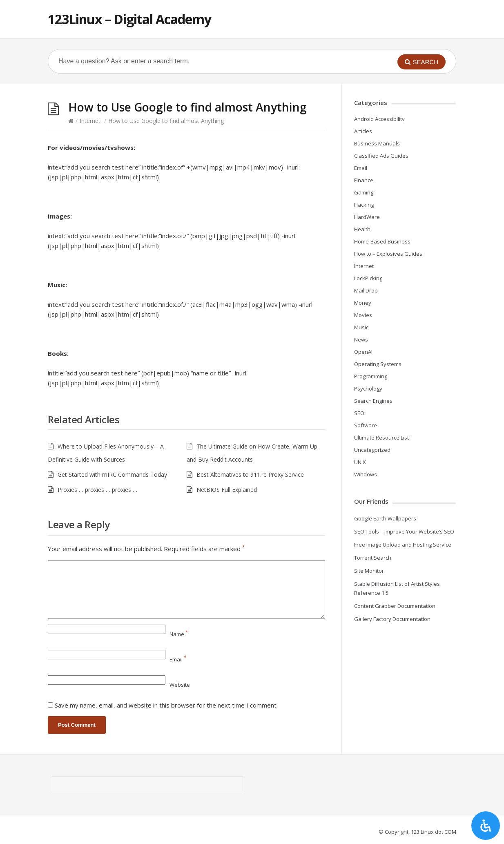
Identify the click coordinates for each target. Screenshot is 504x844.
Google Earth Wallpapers (385, 518)
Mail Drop (366, 290)
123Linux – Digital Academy (129, 19)
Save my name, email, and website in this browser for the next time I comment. (166, 705)
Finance (364, 180)
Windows (366, 474)
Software (366, 425)
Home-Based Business (382, 241)
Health (362, 229)
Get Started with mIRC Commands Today (112, 474)
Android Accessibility (379, 119)
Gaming (364, 192)
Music (361, 327)
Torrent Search (373, 558)
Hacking (364, 205)
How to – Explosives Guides (388, 254)
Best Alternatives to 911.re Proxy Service (250, 474)
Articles (363, 131)
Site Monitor (369, 571)
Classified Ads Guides (381, 156)
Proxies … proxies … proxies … (97, 490)
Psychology (368, 389)
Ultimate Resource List (381, 438)
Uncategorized (372, 450)
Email (178, 659)
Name (179, 634)
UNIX (360, 462)
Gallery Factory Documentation (392, 619)
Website (180, 685)
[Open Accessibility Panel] (486, 826)
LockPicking (368, 278)
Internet (90, 121)
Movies (363, 315)
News (361, 339)
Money (363, 303)
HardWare (367, 217)
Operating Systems (378, 364)
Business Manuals (377, 143)
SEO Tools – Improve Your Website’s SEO (404, 531)
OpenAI (363, 352)
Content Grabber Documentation (395, 606)
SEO (359, 413)
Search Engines (373, 401)
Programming (371, 376)
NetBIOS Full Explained (227, 490)
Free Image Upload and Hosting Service (403, 545)
